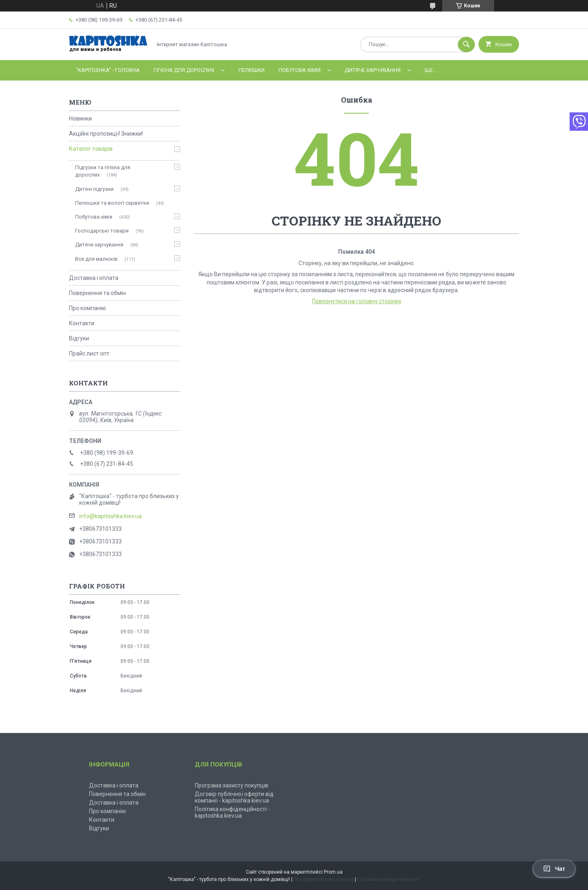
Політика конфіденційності (389, 879)
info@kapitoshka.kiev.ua (110, 516)
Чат (554, 869)
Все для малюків (96, 259)
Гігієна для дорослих (184, 70)
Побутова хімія (300, 70)
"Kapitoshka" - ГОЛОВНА (108, 70)
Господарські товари (102, 231)
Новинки (80, 119)
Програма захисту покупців (232, 785)
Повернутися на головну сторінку (357, 301)
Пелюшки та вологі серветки (112, 203)
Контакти (82, 323)
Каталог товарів (91, 149)
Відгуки (79, 338)
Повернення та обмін (97, 293)
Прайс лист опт (89, 353)
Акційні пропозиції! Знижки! (106, 134)
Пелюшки (252, 70)
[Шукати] (466, 45)
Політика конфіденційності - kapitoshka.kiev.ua (232, 812)
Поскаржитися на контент (324, 879)
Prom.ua (333, 872)
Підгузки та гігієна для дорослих (103, 171)
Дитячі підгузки (94, 189)
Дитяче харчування (373, 70)
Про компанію (88, 308)
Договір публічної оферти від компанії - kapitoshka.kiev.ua (234, 797)
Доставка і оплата (94, 278)
